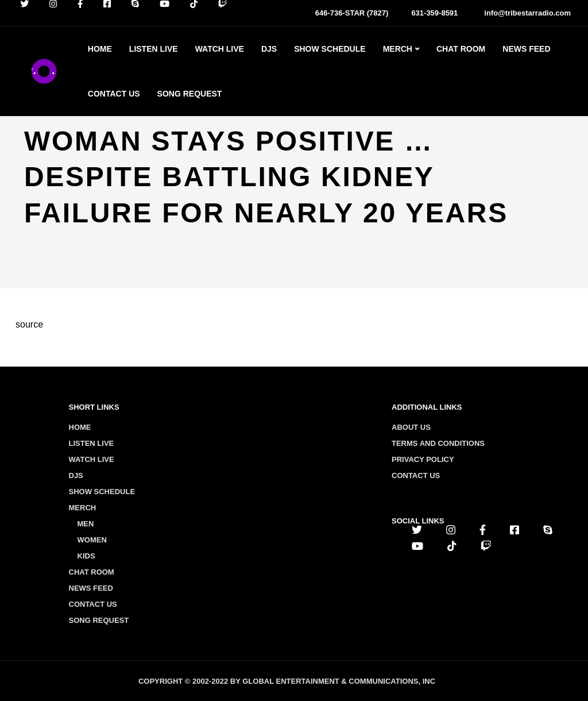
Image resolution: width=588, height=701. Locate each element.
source (29, 324)
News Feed (526, 49)
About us (411, 427)
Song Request (190, 94)
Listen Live (154, 49)
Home (100, 49)
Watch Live (220, 49)
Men (86, 524)
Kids (86, 556)
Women (92, 540)
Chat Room (461, 49)
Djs (269, 49)
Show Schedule (330, 49)
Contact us (416, 475)
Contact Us (114, 94)
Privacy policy (423, 459)
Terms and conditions (438, 443)
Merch (398, 49)
